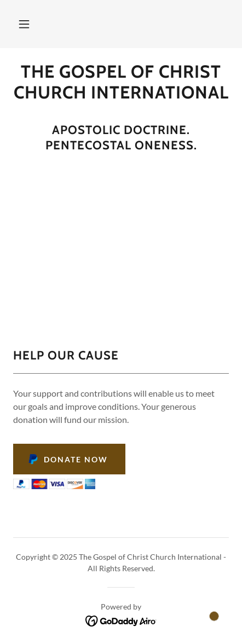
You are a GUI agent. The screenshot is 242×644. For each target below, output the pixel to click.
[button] (24, 24)
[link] (121, 82)
